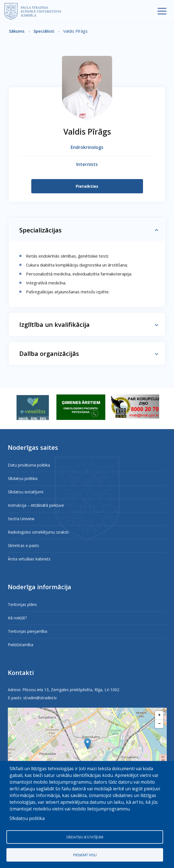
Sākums (17, 31)
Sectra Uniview (21, 519)
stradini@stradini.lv (40, 698)
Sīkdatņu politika (23, 478)
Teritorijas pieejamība (28, 631)
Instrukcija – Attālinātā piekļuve (36, 505)
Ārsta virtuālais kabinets (29, 559)
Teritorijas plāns (22, 604)
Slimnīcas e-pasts (23, 545)
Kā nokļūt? (17, 618)
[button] (88, 744)
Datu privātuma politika (29, 465)
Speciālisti (44, 31)
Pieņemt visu (85, 855)
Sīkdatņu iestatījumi (26, 492)
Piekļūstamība (21, 645)
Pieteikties (87, 186)
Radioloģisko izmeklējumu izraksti (38, 532)
